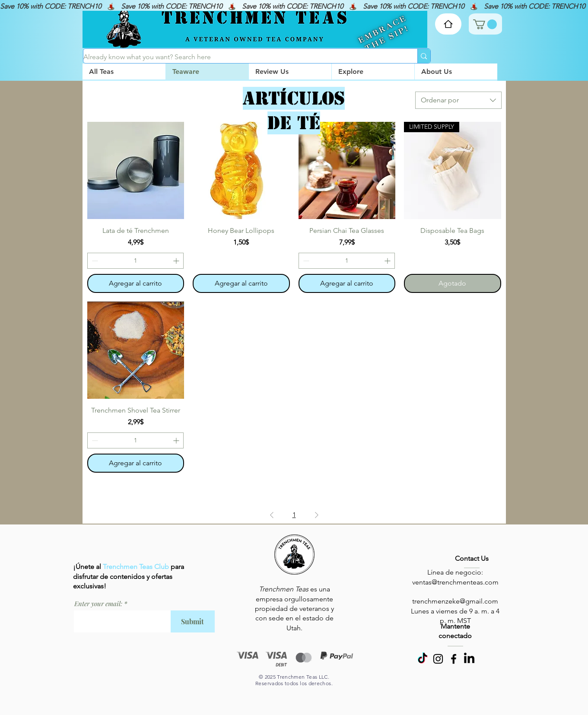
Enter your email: (98, 604)
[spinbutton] (136, 261)
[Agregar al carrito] (136, 283)
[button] (373, 71)
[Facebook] (454, 659)
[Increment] (177, 261)
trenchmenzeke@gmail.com (455, 601)
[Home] (448, 24)
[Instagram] (438, 659)
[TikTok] (423, 659)
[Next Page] (317, 515)
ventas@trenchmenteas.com (455, 582)
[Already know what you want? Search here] (242, 57)
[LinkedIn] (469, 659)
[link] (485, 24)
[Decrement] (94, 261)
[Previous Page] (272, 515)
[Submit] (193, 621)
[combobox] (458, 100)
